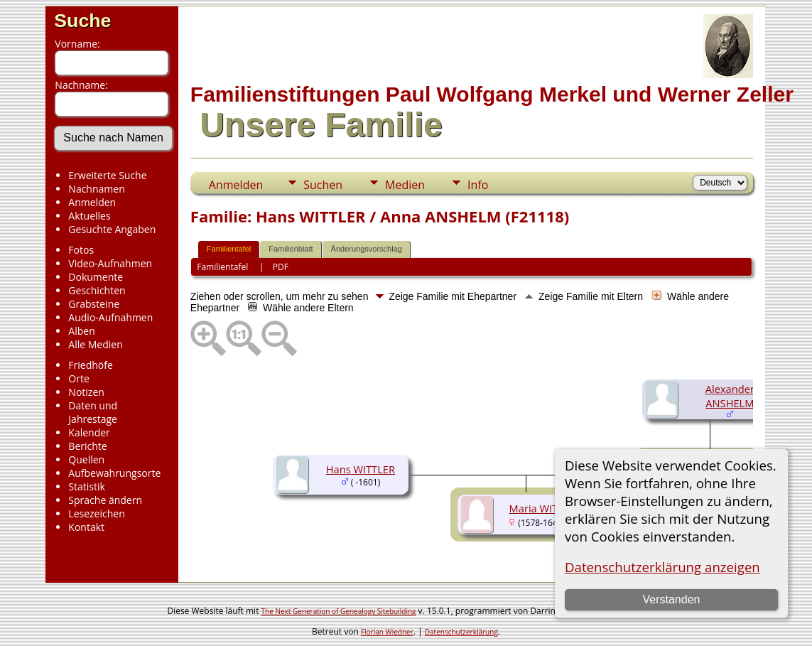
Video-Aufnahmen (110, 263)
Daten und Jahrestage (93, 412)
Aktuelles (89, 216)
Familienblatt (291, 249)
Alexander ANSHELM (730, 396)
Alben (81, 331)
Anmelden (92, 202)
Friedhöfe (91, 365)
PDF (281, 267)
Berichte (87, 446)
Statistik (87, 486)
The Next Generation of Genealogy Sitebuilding (339, 611)
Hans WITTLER (361, 469)
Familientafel (229, 249)
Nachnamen (96, 189)
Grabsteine (94, 304)
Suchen (323, 185)
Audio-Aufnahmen (110, 317)
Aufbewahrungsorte (114, 473)
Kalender (89, 432)
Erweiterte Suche (107, 175)
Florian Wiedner (387, 632)
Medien (405, 185)
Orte (79, 378)
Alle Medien (95, 344)
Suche (82, 21)
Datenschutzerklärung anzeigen (662, 567)
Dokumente (96, 277)
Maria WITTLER (546, 508)
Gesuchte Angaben (112, 229)
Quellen (86, 459)
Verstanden (671, 599)
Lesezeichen (96, 513)
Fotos (81, 250)
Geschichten (97, 290)
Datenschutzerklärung (461, 632)
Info (478, 185)
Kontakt (86, 527)
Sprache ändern (105, 500)
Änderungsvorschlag (367, 249)
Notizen (86, 392)
